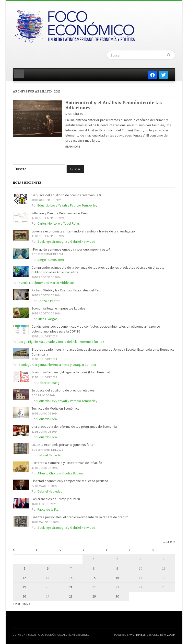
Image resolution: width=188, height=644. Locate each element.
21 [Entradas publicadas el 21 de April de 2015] (71, 587)
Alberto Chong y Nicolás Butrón (60, 473)
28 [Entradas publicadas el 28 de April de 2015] (71, 596)
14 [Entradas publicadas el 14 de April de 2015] (71, 578)
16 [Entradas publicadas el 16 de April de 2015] (117, 578)
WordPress (138, 635)
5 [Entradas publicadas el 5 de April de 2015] (24, 568)
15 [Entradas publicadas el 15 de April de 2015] (94, 578)
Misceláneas (74, 114)
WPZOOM (169, 635)
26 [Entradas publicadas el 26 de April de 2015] (24, 596)
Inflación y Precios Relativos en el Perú (60, 213)
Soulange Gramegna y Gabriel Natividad (66, 241)
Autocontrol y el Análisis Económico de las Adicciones (114, 105)
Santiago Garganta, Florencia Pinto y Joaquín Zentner (58, 365)
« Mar (17, 604)
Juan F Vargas (47, 319)
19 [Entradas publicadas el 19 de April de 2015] (24, 587)
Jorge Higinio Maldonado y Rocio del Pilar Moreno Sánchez (61, 342)
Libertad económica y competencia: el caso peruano (70, 481)
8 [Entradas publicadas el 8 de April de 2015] (94, 568)
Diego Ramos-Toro (51, 260)
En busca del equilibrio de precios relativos (63, 390)
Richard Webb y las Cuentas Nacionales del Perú (67, 290)
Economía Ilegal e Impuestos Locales (59, 308)
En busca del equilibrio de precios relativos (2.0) (67, 195)
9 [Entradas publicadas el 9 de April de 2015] (117, 568)
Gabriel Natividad (50, 455)
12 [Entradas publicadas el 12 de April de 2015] (24, 578)
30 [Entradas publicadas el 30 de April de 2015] (117, 596)
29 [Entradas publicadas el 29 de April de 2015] (94, 596)
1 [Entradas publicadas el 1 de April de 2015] (94, 559)
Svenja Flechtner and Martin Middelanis (47, 283)
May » (27, 604)
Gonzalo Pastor (49, 301)
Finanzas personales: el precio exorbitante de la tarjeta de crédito (80, 517)
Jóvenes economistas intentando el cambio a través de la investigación (84, 231)
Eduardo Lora (47, 419)
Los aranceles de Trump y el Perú (56, 499)
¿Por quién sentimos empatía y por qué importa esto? (71, 249)
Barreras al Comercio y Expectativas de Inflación (67, 463)
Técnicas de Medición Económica (56, 408)
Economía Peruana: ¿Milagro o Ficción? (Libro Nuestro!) (71, 372)
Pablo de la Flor (49, 509)
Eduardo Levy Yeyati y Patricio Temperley (67, 205)
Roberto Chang (48, 383)
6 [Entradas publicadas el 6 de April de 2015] (48, 568)
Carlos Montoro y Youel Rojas (59, 223)
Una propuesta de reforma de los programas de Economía (74, 426)
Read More (73, 146)
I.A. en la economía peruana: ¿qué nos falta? (63, 445)
